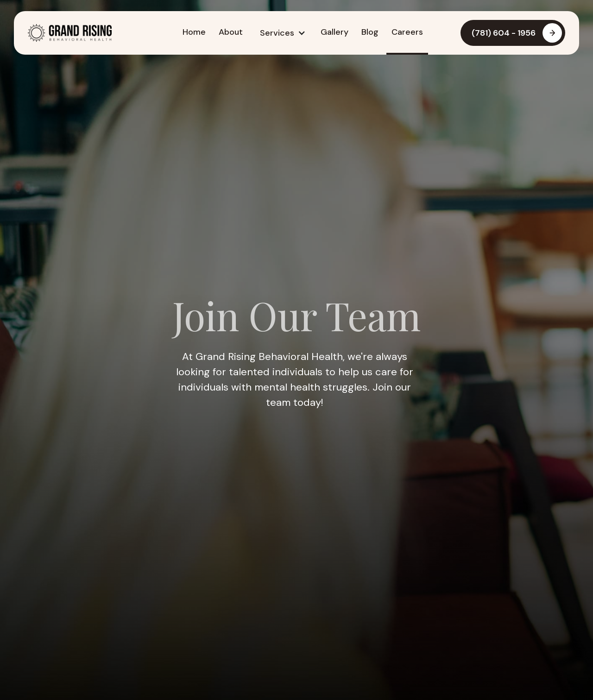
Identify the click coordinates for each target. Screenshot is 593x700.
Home (194, 32)
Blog (370, 32)
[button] (282, 33)
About (231, 32)
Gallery (334, 32)
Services (277, 33)
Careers (407, 32)
